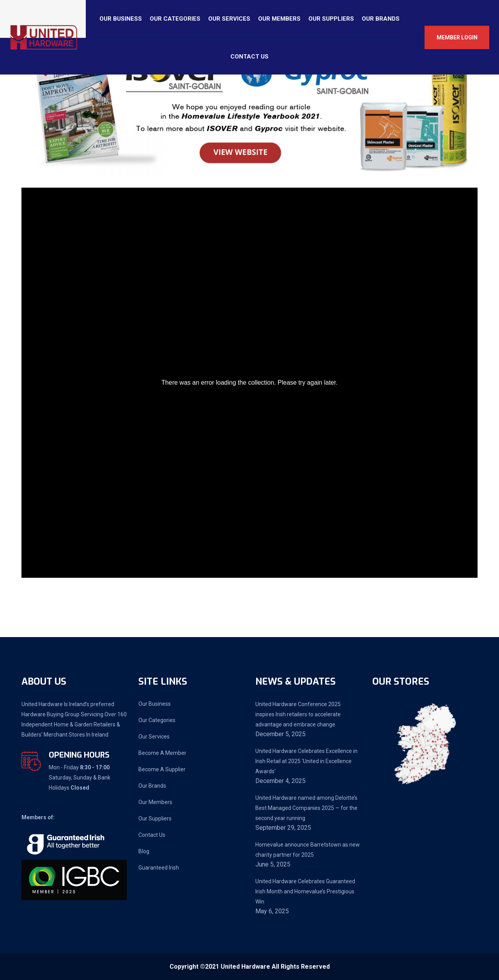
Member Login (457, 37)
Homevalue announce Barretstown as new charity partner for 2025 (308, 850)
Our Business (121, 19)
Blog (144, 851)
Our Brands (381, 19)
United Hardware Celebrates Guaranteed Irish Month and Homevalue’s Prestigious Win (305, 891)
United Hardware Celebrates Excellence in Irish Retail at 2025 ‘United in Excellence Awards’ (306, 761)
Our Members (279, 19)
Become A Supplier (162, 769)
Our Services (229, 19)
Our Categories (175, 19)
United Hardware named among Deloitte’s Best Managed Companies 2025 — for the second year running (306, 808)
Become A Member (162, 753)
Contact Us (249, 57)
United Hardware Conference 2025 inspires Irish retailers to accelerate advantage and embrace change (298, 714)
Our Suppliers (331, 19)
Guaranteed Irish (159, 868)
